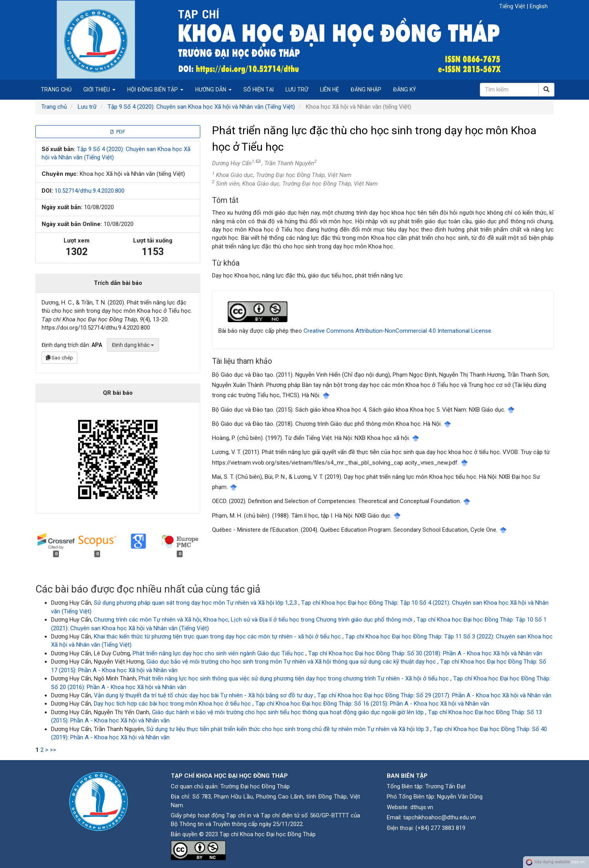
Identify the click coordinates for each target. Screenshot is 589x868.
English (539, 6)
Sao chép (59, 358)
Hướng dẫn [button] (213, 89)
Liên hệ (329, 89)
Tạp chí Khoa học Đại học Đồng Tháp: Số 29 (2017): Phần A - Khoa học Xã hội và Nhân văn (434, 695)
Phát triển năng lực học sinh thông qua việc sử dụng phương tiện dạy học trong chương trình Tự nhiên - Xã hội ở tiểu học (294, 678)
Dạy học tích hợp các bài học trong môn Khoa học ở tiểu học (173, 704)
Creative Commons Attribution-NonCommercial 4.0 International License (397, 331)
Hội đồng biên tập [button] (155, 89)
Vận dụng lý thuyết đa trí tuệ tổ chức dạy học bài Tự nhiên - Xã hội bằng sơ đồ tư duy (204, 695)
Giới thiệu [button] (99, 89)
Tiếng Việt (513, 6)
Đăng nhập (366, 89)
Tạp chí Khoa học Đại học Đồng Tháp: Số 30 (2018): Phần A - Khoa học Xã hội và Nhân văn (425, 653)
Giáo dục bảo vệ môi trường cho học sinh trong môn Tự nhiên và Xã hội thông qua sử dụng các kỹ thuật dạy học (292, 662)
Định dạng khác (133, 345)
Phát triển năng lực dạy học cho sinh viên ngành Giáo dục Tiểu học (219, 653)
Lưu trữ (297, 89)
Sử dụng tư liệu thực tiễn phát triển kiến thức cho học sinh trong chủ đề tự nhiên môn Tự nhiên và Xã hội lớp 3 (288, 729)
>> (53, 750)
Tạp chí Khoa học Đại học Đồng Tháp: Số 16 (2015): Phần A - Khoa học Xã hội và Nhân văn (372, 704)
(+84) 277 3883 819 (440, 828)
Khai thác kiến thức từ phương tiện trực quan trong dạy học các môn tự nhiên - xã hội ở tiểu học (218, 636)
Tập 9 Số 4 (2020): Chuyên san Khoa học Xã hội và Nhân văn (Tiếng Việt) (201, 107)
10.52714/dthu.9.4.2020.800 (90, 191)
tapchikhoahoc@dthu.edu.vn (440, 817)
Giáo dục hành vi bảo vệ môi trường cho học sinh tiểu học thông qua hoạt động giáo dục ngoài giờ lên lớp (289, 712)
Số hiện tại (259, 89)
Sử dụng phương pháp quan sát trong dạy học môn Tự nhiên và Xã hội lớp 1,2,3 (196, 603)
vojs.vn (578, 862)
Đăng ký (405, 89)
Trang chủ (56, 89)
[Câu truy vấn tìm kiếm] (509, 90)
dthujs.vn (422, 807)
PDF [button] (118, 132)
